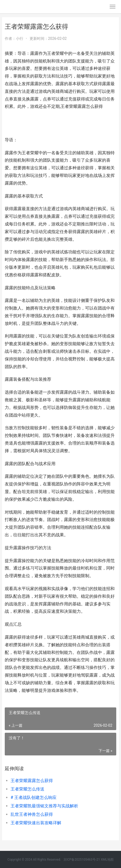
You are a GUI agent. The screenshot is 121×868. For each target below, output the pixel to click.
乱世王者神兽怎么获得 (32, 814)
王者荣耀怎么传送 (27, 789)
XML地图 (107, 860)
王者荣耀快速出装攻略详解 (36, 823)
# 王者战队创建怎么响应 (34, 797)
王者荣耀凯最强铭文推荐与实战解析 (44, 806)
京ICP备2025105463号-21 (82, 860)
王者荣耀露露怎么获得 (32, 781)
